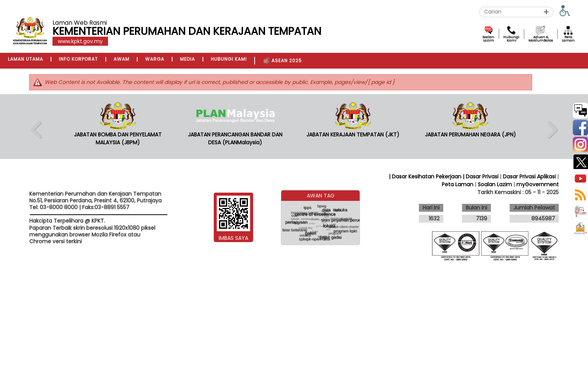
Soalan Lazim (488, 39)
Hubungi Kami (511, 39)
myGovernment (538, 184)
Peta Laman (568, 39)
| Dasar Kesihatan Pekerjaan (426, 177)
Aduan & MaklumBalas (541, 39)
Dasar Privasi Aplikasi (529, 177)
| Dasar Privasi (481, 177)
